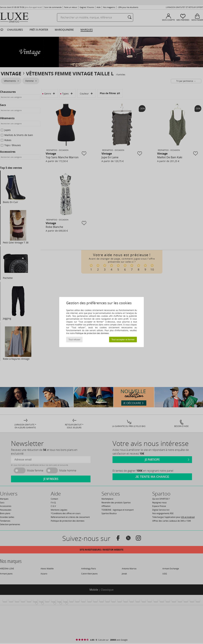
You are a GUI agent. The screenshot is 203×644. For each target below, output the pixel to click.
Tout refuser (74, 340)
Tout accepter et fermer (123, 340)
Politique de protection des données (92, 333)
